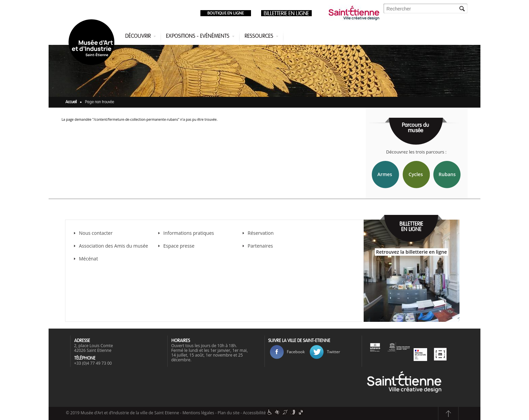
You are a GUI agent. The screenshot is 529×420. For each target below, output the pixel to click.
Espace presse (179, 246)
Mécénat (88, 259)
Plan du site (229, 413)
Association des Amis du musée (114, 246)
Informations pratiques (189, 233)
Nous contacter (96, 233)
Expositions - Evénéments (198, 36)
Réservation (261, 233)
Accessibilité (254, 413)
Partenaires (260, 246)
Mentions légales (198, 413)
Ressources (259, 36)
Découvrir (138, 36)
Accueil (71, 102)
